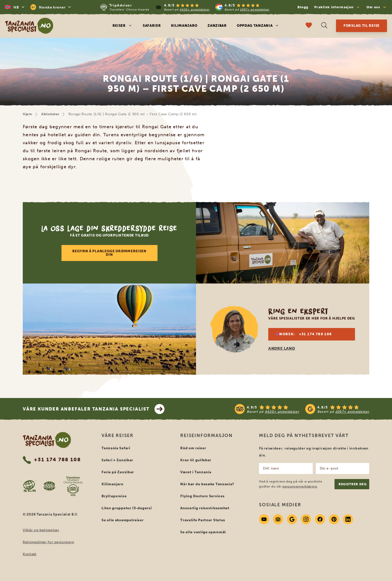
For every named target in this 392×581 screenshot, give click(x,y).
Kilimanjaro (184, 26)
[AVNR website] (49, 486)
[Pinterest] (334, 519)
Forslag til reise (361, 26)
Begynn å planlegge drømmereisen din (109, 253)
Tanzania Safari (116, 448)
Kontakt (30, 554)
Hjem (27, 114)
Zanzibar (217, 26)
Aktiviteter (50, 114)
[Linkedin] (348, 519)
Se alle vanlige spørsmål (203, 532)
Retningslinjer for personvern (48, 542)
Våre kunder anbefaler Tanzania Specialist (94, 409)
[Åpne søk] (324, 26)
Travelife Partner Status (203, 520)
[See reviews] (302, 409)
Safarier (152, 26)
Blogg (303, 7)
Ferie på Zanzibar (118, 472)
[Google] (292, 519)
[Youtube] (264, 519)
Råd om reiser (193, 448)
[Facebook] (320, 519)
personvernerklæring (300, 486)
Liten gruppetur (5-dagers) (127, 508)
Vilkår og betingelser (41, 530)
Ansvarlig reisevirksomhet (205, 508)
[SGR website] (29, 486)
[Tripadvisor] (278, 519)
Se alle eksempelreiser (122, 520)
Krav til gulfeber (196, 460)
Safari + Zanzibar (117, 460)
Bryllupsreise (114, 496)
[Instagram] (306, 519)
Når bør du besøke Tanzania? (207, 484)
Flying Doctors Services (202, 496)
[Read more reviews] (185, 7)
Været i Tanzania (196, 472)
